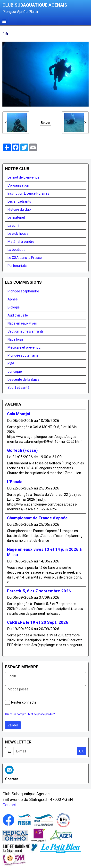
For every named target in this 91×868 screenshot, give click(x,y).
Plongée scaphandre (23, 291)
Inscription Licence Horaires (28, 193)
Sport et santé (18, 388)
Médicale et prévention (25, 347)
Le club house (18, 234)
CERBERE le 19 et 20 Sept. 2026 (38, 622)
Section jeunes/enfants (26, 331)
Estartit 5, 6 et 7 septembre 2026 (39, 591)
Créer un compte (16, 714)
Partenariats (17, 266)
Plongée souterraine (23, 355)
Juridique (15, 371)
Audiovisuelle (18, 315)
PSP (11, 363)
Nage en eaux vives (22, 323)
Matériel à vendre (21, 242)
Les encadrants (19, 201)
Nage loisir (15, 339)
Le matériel (16, 217)
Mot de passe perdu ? (41, 714)
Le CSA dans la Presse (25, 258)
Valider (13, 725)
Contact (9, 805)
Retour (45, 123)
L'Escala (15, 482)
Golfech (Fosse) (22, 450)
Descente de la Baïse (24, 380)
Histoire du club (19, 209)
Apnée (13, 299)
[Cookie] (10, 858)
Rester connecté (21, 702)
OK (81, 751)
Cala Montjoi (19, 414)
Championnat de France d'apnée (37, 518)
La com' (13, 226)
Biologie (14, 307)
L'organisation (18, 185)
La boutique (17, 250)
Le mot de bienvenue (24, 177)
